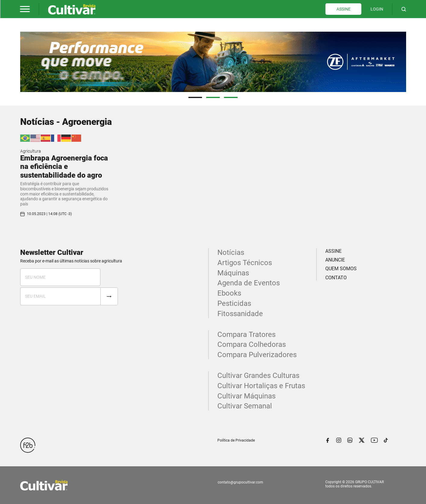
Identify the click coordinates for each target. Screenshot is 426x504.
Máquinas (233, 273)
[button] (25, 9)
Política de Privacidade (236, 440)
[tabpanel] (213, 62)
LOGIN (377, 9)
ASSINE (344, 9)
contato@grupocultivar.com (240, 482)
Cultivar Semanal (245, 406)
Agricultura (31, 151)
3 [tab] (231, 97)
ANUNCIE (335, 260)
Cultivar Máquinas (246, 396)
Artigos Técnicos (245, 263)
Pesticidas (234, 303)
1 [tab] (195, 97)
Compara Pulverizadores (257, 355)
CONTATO (336, 278)
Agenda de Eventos (249, 283)
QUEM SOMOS (341, 269)
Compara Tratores (246, 334)
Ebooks (229, 293)
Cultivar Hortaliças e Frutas (261, 386)
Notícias (231, 252)
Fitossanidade (240, 314)
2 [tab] (213, 97)
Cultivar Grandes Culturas (258, 376)
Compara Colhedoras (252, 344)
